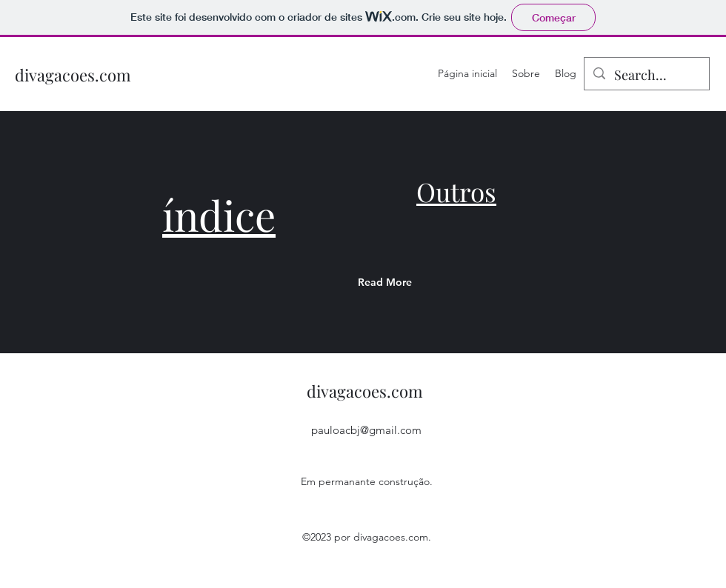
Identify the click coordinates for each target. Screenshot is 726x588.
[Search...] (646, 76)
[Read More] (416, 282)
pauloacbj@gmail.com (366, 430)
